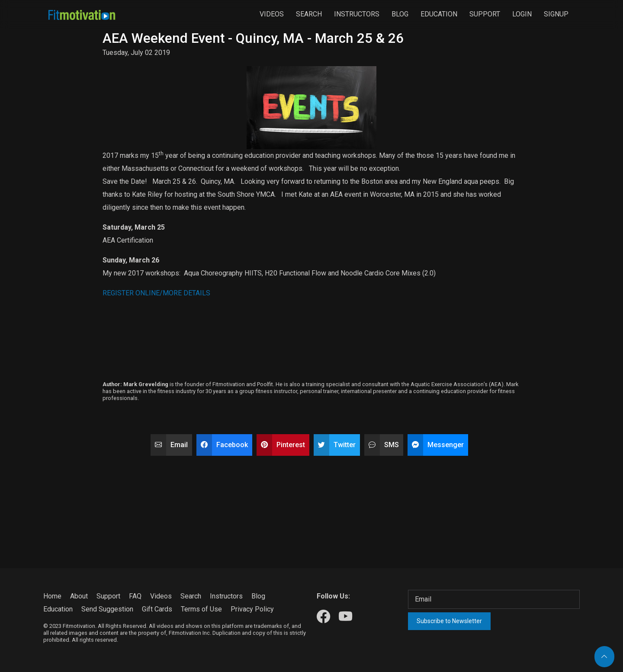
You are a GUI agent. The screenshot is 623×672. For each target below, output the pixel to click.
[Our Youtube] (345, 617)
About (79, 596)
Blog (400, 14)
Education (439, 14)
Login (522, 14)
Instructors (357, 14)
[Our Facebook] (323, 617)
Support (485, 14)
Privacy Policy (252, 609)
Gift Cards (157, 609)
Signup (556, 14)
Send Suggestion (107, 609)
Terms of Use (201, 609)
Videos (272, 14)
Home (52, 596)
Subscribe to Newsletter (449, 621)
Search (309, 14)
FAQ (135, 596)
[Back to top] (604, 657)
